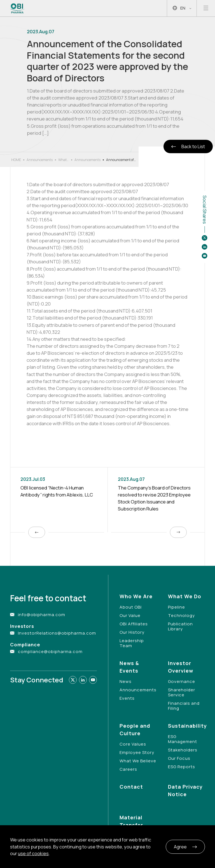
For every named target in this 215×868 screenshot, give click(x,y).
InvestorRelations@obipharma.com (57, 633)
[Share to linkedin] (205, 247)
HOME (16, 160)
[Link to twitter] (73, 680)
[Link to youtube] (93, 680)
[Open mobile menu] (206, 8)
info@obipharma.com (42, 615)
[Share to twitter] (205, 238)
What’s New (64, 160)
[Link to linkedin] (83, 680)
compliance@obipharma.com (50, 651)
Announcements (40, 160)
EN (182, 8)
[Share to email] (205, 256)
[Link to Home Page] (17, 8)
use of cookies (33, 853)
